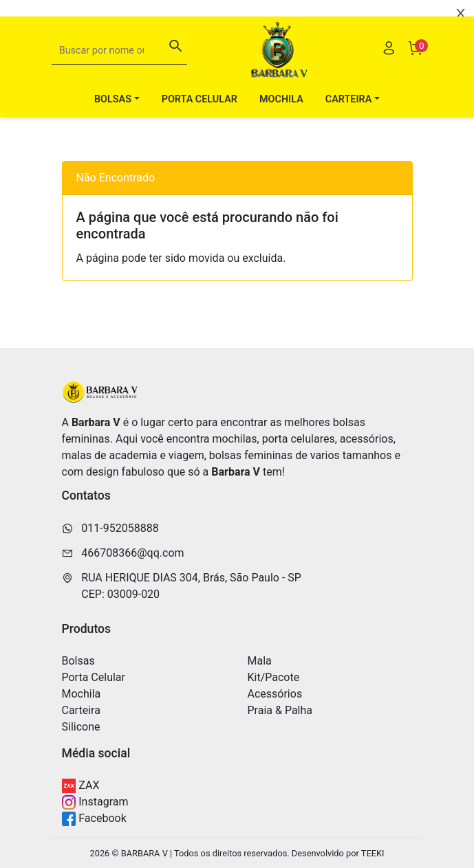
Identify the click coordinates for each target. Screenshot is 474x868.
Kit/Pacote (274, 677)
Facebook (94, 819)
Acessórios (275, 694)
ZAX (81, 786)
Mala (260, 661)
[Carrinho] (415, 50)
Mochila (281, 99)
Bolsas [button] (113, 99)
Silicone (81, 727)
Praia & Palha (280, 710)
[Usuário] (389, 50)
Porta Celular (200, 99)
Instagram (95, 802)
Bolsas (78, 661)
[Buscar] (175, 48)
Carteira (81, 710)
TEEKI (373, 853)
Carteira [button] (349, 99)
